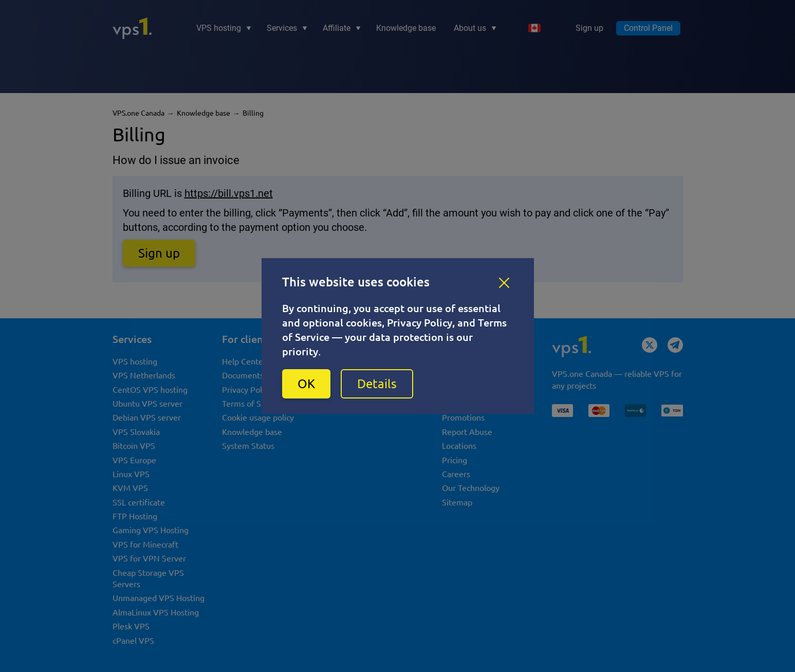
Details (377, 384)
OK (306, 384)
